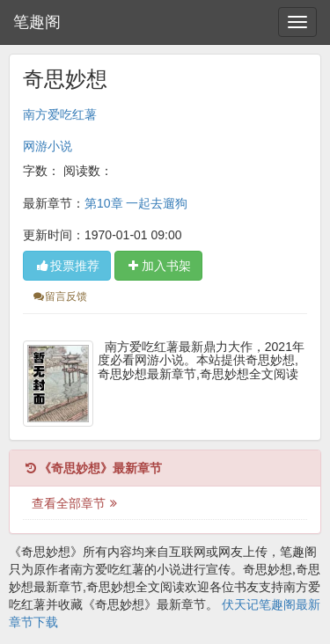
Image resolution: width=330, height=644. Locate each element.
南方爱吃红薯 (60, 114)
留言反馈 (59, 296)
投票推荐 (67, 266)
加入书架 (158, 266)
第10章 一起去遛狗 (136, 203)
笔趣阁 (37, 22)
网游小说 (48, 146)
